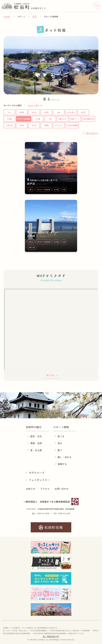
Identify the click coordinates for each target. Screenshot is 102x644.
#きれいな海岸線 (24, 119)
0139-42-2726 (43, 514)
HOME (7, 16)
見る (35, 16)
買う (60, 450)
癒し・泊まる (64, 457)
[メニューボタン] (97, 5)
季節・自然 (36, 443)
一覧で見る (50, 375)
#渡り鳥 (9, 125)
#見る (31, 189)
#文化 (34, 112)
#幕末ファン (75, 119)
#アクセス (59, 125)
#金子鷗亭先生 (88, 119)
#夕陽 (38, 119)
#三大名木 (71, 112)
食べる (61, 436)
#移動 (46, 125)
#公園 (9, 119)
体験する (62, 464)
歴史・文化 (36, 436)
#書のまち (62, 119)
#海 (50, 119)
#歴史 (22, 112)
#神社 (22, 125)
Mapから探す (34, 105)
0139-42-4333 (64, 514)
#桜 (59, 112)
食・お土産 (36, 450)
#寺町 (46, 112)
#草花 (83, 112)
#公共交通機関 (72, 125)
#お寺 (34, 125)
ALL (9, 112)
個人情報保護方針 (51, 636)
